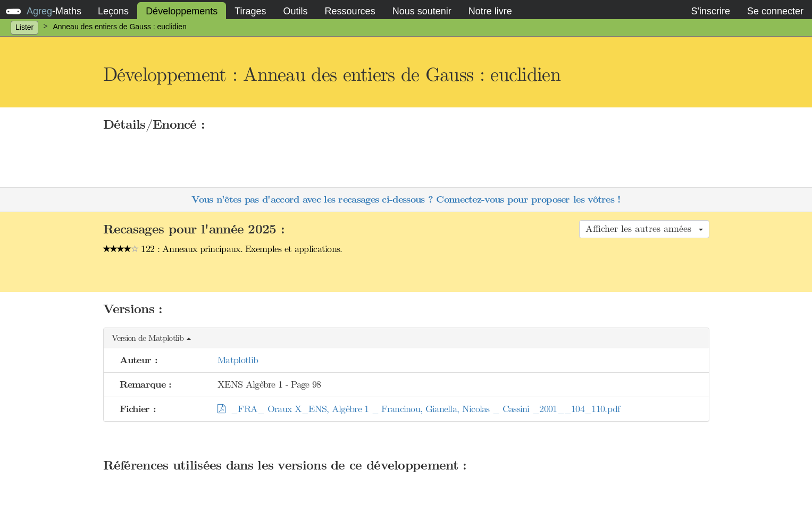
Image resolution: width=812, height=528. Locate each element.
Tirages (250, 11)
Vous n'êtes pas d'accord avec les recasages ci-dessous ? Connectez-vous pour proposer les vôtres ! (406, 200)
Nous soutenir (422, 11)
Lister (24, 27)
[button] (406, 338)
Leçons (113, 11)
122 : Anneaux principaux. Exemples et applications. (223, 249)
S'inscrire (710, 11)
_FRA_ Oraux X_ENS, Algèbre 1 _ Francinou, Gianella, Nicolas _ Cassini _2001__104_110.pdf (418, 409)
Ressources (350, 11)
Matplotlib (238, 360)
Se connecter (775, 11)
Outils (296, 11)
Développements (182, 11)
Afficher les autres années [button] (644, 229)
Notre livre (490, 11)
